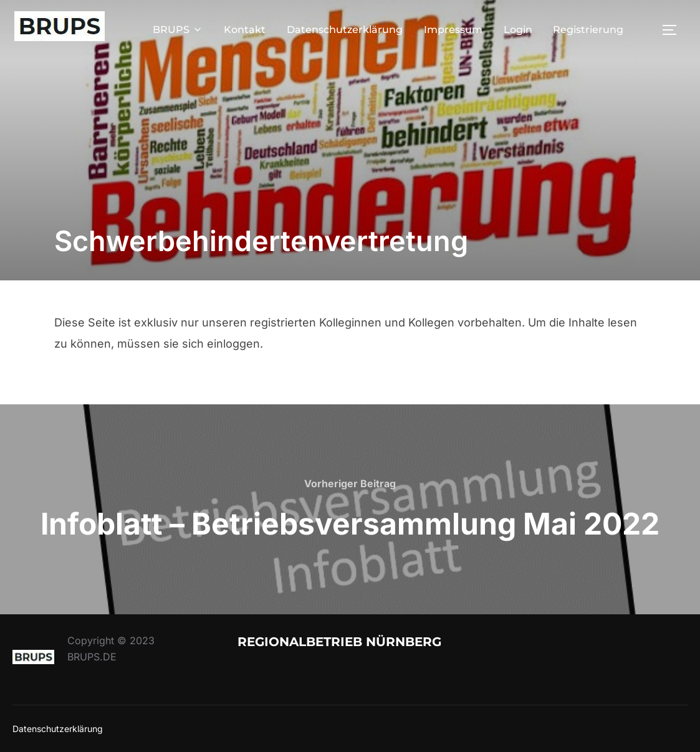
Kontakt (245, 30)
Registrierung (588, 30)
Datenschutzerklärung (345, 30)
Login (518, 30)
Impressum (453, 30)
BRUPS (178, 30)
